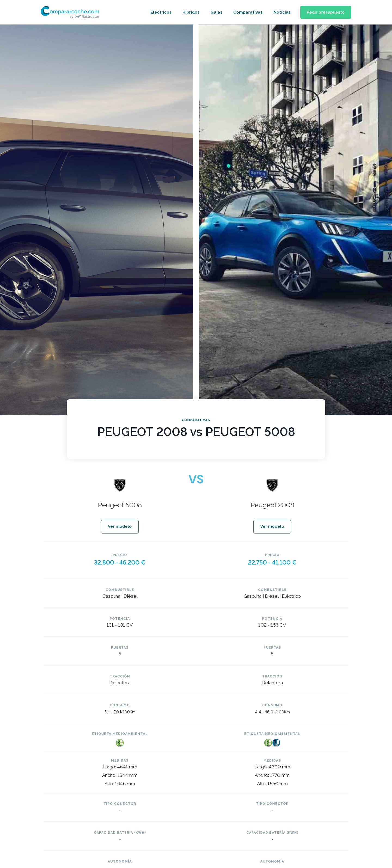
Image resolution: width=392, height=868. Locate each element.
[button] (324, 12)
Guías (213, 12)
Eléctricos (158, 12)
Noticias (279, 12)
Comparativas (245, 12)
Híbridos (188, 12)
